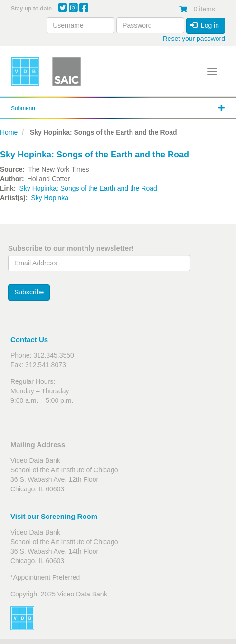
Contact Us (29, 339)
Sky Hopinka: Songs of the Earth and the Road (88, 188)
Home (9, 132)
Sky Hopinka (50, 198)
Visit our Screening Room (54, 516)
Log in (205, 25)
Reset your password (194, 39)
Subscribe (29, 292)
